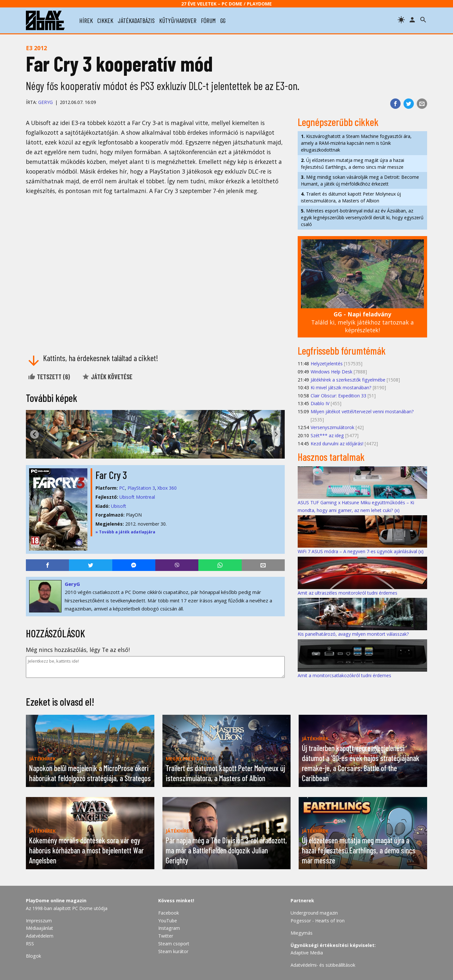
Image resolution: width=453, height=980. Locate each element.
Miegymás (302, 933)
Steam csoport (174, 944)
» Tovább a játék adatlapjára (125, 532)
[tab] (153, 453)
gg (223, 20)
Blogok (33, 956)
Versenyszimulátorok (332, 427)
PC (122, 488)
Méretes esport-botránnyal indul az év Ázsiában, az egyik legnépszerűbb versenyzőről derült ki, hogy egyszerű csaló (362, 217)
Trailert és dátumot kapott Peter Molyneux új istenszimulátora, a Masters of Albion (351, 197)
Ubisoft (119, 506)
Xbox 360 (167, 488)
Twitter (166, 936)
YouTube (168, 921)
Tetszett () (49, 377)
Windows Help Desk (331, 372)
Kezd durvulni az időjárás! (337, 444)
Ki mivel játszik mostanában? (341, 387)
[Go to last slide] (34, 434)
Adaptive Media (307, 953)
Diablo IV (320, 403)
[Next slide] (276, 434)
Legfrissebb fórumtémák (342, 350)
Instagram (169, 928)
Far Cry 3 (111, 475)
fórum (208, 20)
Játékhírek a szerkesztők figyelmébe (348, 380)
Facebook (169, 913)
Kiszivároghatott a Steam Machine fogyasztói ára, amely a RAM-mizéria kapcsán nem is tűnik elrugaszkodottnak (356, 143)
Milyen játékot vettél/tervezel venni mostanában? (362, 411)
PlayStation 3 (141, 488)
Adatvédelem (40, 936)
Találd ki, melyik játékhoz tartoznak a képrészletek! (363, 322)
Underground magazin (314, 913)
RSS (30, 944)
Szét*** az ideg (327, 435)
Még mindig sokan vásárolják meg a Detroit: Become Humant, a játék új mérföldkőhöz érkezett (360, 180)
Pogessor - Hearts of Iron (318, 921)
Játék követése (107, 377)
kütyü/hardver (178, 20)
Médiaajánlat (39, 928)
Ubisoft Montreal (137, 497)
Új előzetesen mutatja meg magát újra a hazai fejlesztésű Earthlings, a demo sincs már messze (353, 164)
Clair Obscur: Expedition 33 (338, 396)
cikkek (105, 20)
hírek (86, 20)
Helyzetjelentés (327, 364)
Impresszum (39, 921)
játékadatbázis (136, 20)
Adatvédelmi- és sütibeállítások (323, 965)
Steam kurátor (173, 951)
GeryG (45, 102)
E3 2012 (36, 48)
